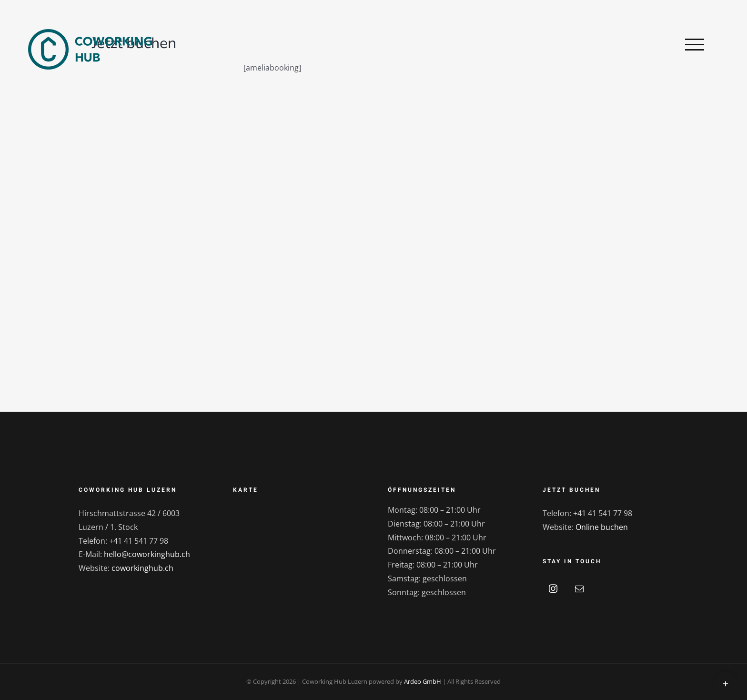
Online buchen (602, 527)
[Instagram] (553, 588)
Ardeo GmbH (423, 681)
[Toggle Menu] (695, 44)
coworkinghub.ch (142, 568)
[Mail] (579, 588)
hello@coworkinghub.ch (147, 554)
